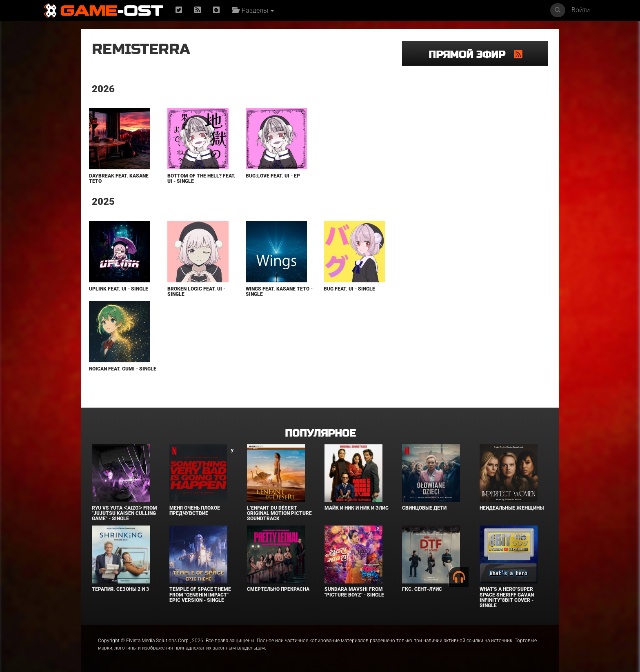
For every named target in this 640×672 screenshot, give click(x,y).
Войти (581, 10)
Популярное (320, 434)
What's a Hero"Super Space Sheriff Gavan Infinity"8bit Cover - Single (507, 597)
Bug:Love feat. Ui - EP (273, 176)
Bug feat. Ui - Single (349, 289)
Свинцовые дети (424, 508)
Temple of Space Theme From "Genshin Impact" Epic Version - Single (200, 594)
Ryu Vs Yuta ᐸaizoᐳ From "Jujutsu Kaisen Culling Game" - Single (124, 513)
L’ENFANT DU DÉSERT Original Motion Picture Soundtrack (279, 513)
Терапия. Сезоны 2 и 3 (120, 589)
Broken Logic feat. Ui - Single (196, 292)
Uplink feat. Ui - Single (119, 289)
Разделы (253, 10)
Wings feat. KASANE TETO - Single (279, 292)
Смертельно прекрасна (278, 589)
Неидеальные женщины (512, 508)
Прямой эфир (471, 55)
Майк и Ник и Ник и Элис (357, 508)
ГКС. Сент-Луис (422, 589)
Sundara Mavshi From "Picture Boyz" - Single (354, 592)
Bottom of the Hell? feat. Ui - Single (201, 179)
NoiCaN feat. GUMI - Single (123, 369)
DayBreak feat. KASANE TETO (119, 179)
